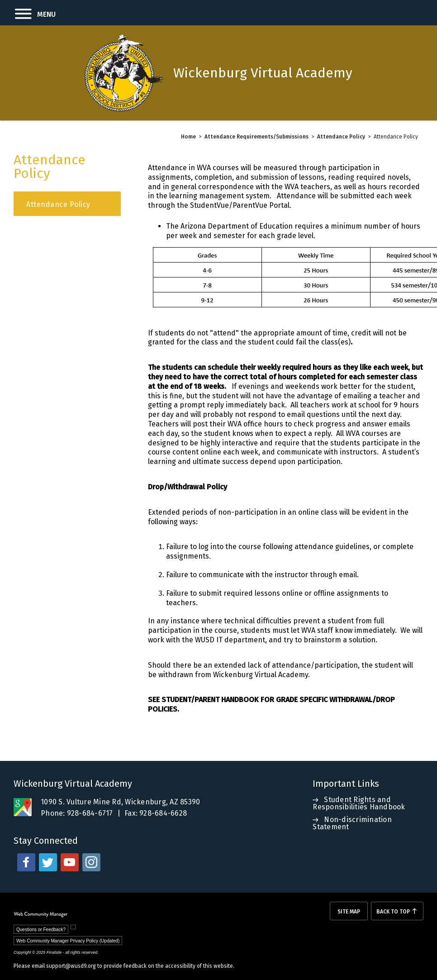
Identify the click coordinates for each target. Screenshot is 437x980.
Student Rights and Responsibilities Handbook (359, 803)
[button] (28, 13)
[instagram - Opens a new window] (91, 862)
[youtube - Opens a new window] (70, 862)
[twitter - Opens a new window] (48, 862)
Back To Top (393, 912)
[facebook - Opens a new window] (26, 862)
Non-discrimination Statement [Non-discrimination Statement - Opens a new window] (352, 823)
